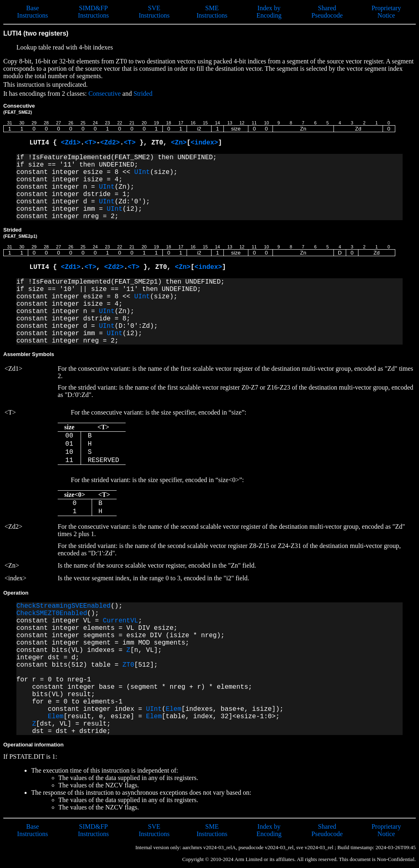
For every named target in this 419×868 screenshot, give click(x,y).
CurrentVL (120, 621)
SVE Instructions (154, 12)
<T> (90, 143)
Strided (143, 94)
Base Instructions (33, 12)
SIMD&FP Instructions (93, 12)
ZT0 (128, 665)
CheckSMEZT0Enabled (52, 613)
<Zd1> (71, 143)
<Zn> (179, 143)
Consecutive (105, 94)
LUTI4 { (45, 143)
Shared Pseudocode (327, 12)
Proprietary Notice (386, 12)
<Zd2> (110, 143)
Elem (173, 709)
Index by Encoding (269, 12)
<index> (204, 143)
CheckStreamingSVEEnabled (63, 606)
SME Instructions (212, 12)
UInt (142, 172)
